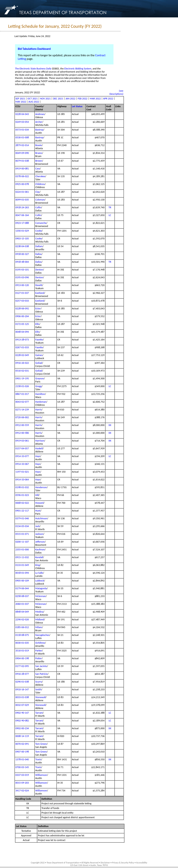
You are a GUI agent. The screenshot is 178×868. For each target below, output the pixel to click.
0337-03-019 (22, 775)
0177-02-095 (22, 666)
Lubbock (40, 581)
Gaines (39, 355)
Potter (38, 658)
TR (110, 207)
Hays (38, 456)
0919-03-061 (22, 441)
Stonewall (40, 697)
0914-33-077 (22, 456)
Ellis (37, 324)
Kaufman (40, 550)
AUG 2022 (34, 102)
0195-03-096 (22, 277)
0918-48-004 (22, 262)
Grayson (39, 378)
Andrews (40, 114)
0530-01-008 (22, 137)
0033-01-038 (22, 697)
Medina (39, 612)
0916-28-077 (22, 674)
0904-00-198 (22, 658)
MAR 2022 (95, 99)
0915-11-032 (22, 557)
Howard (39, 503)
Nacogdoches (42, 635)
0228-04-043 (22, 114)
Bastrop (39, 130)
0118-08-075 (22, 635)
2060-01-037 (22, 604)
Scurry (39, 682)
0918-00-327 (22, 254)
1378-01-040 (22, 759)
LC (110, 215)
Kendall (39, 557)
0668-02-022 (22, 503)
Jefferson (40, 542)
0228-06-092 (22, 308)
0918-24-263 (22, 207)
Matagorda (41, 588)
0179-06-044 (22, 588)
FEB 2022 (83, 99)
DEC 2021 (58, 99)
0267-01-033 (22, 347)
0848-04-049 (22, 612)
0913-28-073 (22, 340)
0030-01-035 (22, 643)
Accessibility (142, 863)
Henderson (41, 487)
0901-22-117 (22, 511)
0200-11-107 (22, 542)
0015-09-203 (22, 783)
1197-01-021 (22, 472)
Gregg (38, 386)
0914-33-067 (22, 464)
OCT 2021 (33, 99)
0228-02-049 (22, 355)
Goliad (39, 363)
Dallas (38, 254)
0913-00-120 (22, 285)
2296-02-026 (22, 619)
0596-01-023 (22, 495)
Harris (38, 410)
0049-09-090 (22, 153)
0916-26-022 (22, 363)
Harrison (40, 441)
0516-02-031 (22, 371)
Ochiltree (40, 643)
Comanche (41, 223)
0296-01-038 (22, 682)
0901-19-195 (22, 378)
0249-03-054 (22, 122)
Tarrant (39, 713)
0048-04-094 (22, 332)
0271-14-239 (22, 410)
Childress (40, 184)
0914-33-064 (22, 480)
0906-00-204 (22, 316)
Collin (38, 207)
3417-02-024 (22, 791)
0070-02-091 (22, 744)
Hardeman (41, 402)
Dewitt (39, 285)
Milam (39, 627)
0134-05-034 (22, 526)
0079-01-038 (22, 161)
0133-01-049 (22, 565)
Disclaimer (105, 863)
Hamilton (40, 394)
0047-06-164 (22, 215)
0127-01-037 (22, 293)
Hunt (38, 511)
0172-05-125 (22, 324)
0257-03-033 (22, 301)
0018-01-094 (22, 573)
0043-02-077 (22, 402)
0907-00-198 (22, 752)
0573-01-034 (22, 130)
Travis (38, 759)
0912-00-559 (22, 425)
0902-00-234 (22, 728)
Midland (40, 619)
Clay (37, 192)
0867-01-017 (22, 394)
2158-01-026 (22, 386)
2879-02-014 (22, 145)
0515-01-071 (22, 534)
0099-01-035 (22, 200)
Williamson (41, 775)
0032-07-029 (22, 705)
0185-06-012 (22, 627)
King (38, 565)
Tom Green (41, 744)
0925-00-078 (22, 184)
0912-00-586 (22, 433)
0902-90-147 (22, 713)
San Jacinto (41, 666)
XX (110, 425)
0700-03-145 (22, 767)
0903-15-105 (22, 239)
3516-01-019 (22, 651)
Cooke (38, 231)
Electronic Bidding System (78, 69)
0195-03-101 (22, 270)
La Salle (39, 573)
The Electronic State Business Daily (33, 69)
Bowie (38, 145)
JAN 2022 (70, 99)
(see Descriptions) (116, 92)
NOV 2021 (45, 99)
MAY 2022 (21, 102)
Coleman (40, 200)
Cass (38, 169)
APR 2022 (108, 99)
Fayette (39, 340)
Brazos (39, 153)
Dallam (39, 246)
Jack (37, 526)
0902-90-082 (22, 721)
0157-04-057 (22, 448)
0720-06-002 (22, 417)
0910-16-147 (22, 689)
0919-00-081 (22, 169)
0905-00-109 (22, 581)
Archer (39, 122)
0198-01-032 (22, 487)
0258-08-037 (22, 596)
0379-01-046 (22, 518)
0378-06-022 (22, 176)
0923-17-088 (22, 223)
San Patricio (41, 674)
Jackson (39, 534)
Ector (38, 308)
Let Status (77, 106)
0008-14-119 (22, 736)
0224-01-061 (22, 192)
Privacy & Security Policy (123, 863)
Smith (38, 689)
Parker (39, 651)
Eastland (40, 293)
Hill (37, 495)
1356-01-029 (22, 231)
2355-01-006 (22, 550)
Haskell (39, 448)
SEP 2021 (20, 99)
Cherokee (40, 176)
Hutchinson (41, 518)
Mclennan (41, 596)
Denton (39, 270)
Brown (39, 161)
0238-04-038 (22, 246)
